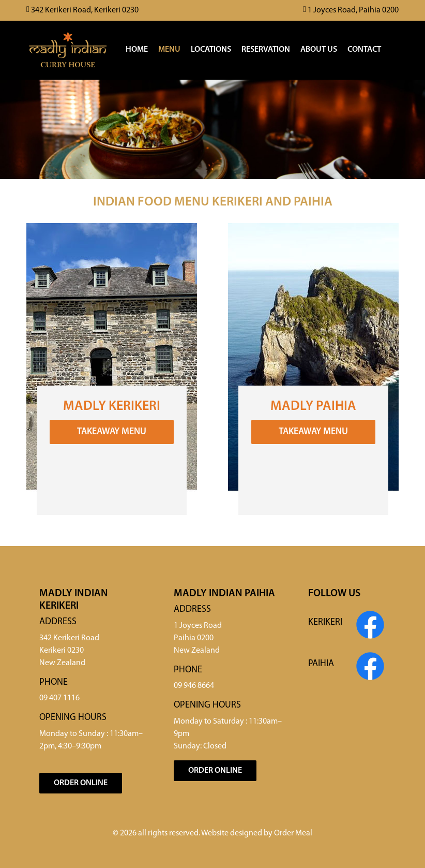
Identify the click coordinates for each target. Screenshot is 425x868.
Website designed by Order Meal (257, 833)
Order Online (81, 783)
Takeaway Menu (112, 432)
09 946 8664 (194, 686)
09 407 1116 (59, 698)
